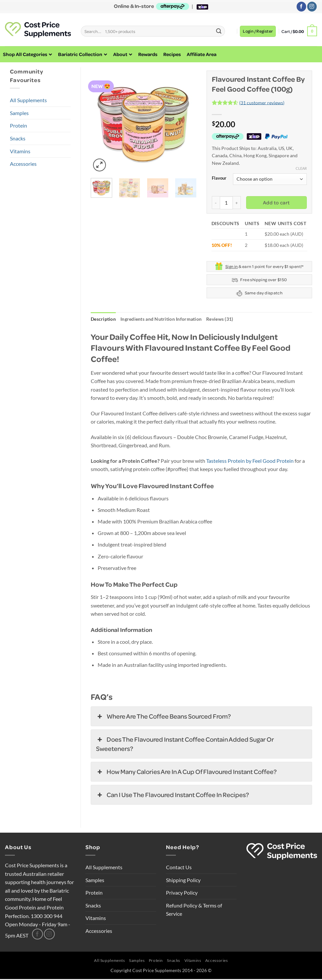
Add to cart (276, 202)
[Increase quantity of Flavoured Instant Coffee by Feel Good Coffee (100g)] (237, 203)
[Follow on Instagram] (312, 7)
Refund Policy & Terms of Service (194, 911)
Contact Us (179, 868)
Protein (18, 125)
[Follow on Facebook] (301, 7)
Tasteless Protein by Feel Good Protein (250, 462)
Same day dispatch (259, 293)
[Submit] (219, 31)
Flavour (219, 178)
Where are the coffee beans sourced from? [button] (163, 718)
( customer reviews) (262, 102)
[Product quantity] (226, 203)
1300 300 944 (47, 917)
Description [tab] (105, 320)
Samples (19, 113)
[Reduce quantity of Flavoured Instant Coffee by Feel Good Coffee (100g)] (216, 203)
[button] (258, 31)
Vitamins (20, 151)
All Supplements (28, 100)
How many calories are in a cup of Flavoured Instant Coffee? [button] (186, 773)
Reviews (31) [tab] (237, 320)
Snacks (18, 138)
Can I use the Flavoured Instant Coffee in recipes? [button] (173, 796)
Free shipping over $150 (259, 280)
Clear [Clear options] (301, 168)
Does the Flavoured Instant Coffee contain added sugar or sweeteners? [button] (185, 745)
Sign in (232, 266)
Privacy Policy (182, 894)
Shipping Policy (183, 881)
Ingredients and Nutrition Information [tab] (171, 320)
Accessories (23, 164)
